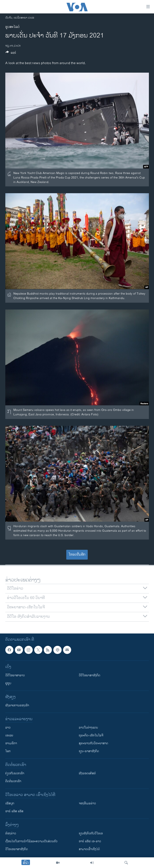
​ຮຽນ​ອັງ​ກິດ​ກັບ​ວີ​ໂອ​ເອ (91, 834)
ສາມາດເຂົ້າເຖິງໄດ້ (89, 849)
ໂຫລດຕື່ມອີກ (77, 555)
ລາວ (8, 728)
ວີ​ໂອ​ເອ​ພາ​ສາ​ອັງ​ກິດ (17, 849)
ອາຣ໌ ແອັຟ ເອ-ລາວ (90, 841)
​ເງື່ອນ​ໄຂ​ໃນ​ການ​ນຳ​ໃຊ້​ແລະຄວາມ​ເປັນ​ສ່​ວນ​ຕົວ (31, 841)
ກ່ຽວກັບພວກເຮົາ (15, 774)
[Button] (11, 53)
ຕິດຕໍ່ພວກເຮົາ (13, 781)
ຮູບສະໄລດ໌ (12, 27)
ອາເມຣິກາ (11, 743)
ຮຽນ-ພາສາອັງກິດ (89, 751)
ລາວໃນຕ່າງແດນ (88, 728)
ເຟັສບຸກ (10, 804)
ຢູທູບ (8, 683)
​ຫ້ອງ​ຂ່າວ (11, 834)
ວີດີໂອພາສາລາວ (15, 676)
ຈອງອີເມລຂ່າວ (87, 804)
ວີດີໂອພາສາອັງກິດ (90, 676)
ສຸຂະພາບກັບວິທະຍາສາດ (93, 743)
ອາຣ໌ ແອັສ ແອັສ (14, 811)
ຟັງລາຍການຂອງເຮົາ (17, 706)
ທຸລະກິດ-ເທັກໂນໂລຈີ (91, 736)
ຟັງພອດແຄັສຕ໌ (87, 774)
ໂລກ (8, 751)
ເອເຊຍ (9, 736)
